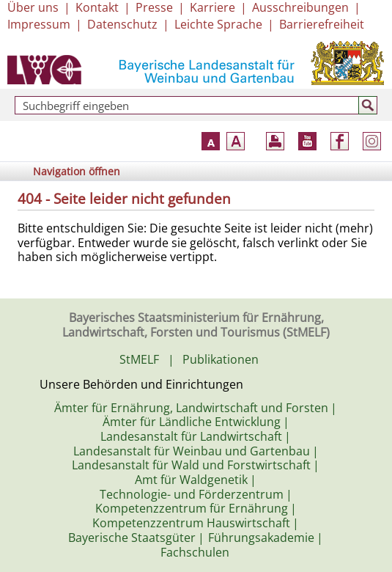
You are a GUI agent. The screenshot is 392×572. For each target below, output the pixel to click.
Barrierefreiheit (322, 24)
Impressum (39, 24)
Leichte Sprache (218, 24)
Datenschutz (122, 24)
